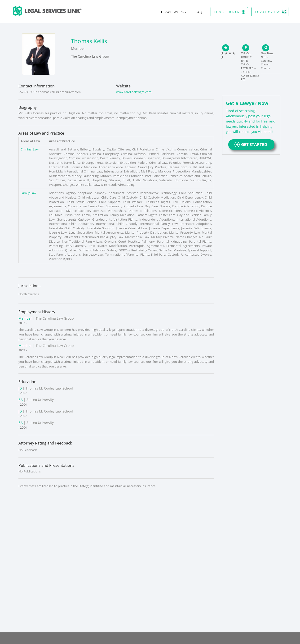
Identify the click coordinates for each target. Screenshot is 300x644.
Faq (199, 12)
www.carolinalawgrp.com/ (134, 92)
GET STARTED (251, 144)
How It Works (174, 12)
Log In (219, 12)
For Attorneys (268, 12)
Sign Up (234, 12)
